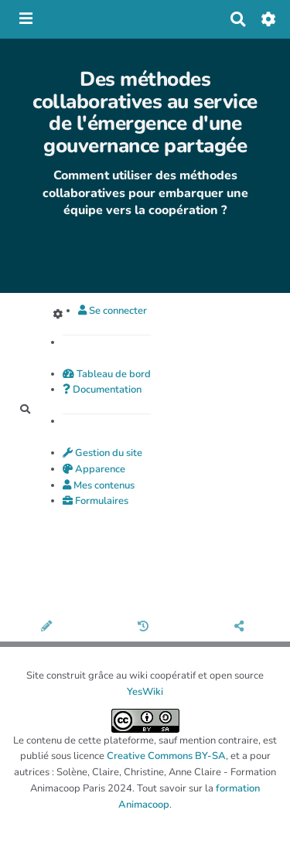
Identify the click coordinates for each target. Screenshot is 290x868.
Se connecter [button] (113, 311)
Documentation (102, 390)
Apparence (94, 469)
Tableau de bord (107, 374)
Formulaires (96, 501)
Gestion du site (102, 453)
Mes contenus (99, 485)
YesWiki (145, 692)
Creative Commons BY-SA (166, 756)
